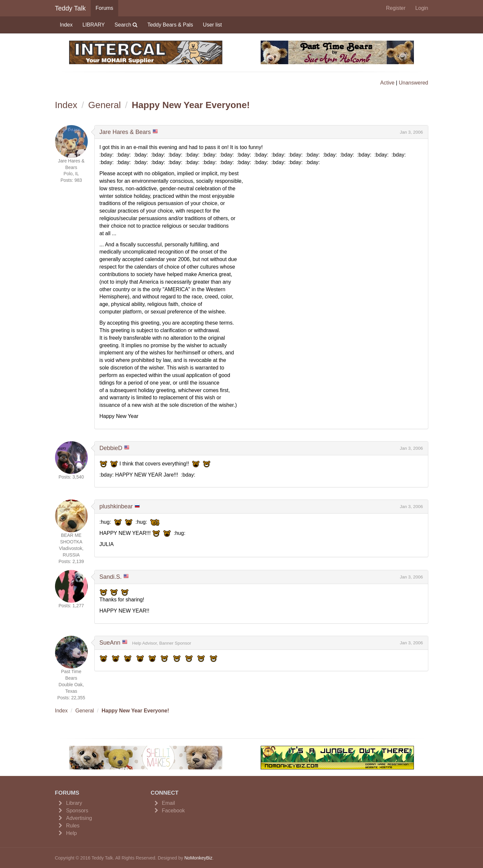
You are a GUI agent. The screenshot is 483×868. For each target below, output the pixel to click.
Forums (104, 8)
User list (213, 25)
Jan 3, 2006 (411, 132)
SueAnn (110, 643)
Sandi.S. (111, 577)
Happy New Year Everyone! (191, 105)
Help (72, 833)
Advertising (79, 818)
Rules (73, 826)
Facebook (173, 811)
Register (396, 8)
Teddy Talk (70, 8)
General (104, 105)
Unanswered (414, 83)
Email (168, 803)
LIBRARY (94, 25)
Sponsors (77, 811)
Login (422, 8)
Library (74, 803)
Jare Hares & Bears (125, 132)
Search (126, 25)
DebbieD (111, 448)
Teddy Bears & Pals (170, 25)
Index (66, 25)
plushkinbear (116, 506)
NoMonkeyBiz (198, 858)
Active (387, 83)
